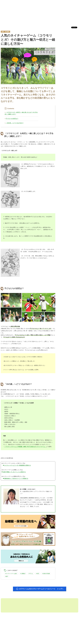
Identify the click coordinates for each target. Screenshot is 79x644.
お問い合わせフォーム (70, 639)
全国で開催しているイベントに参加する (14, 472)
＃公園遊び (23, 573)
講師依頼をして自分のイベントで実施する (16, 478)
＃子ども (31, 573)
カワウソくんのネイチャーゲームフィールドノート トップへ (41, 589)
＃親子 (7, 576)
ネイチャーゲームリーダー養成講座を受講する (17, 465)
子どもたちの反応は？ (12, 119)
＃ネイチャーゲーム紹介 (11, 573)
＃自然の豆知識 (46, 573)
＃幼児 (37, 573)
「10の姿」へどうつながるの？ (15, 123)
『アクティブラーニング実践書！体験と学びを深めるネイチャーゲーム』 (25, 447)
